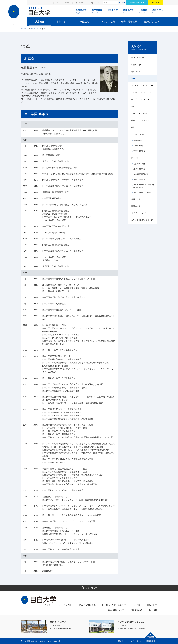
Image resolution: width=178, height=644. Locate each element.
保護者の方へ (129, 11)
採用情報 (153, 610)
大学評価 (135, 158)
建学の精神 (136, 72)
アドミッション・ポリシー (142, 86)
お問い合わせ (65, 3)
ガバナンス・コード (139, 113)
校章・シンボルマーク (140, 120)
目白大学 (47, 605)
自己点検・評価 (139, 164)
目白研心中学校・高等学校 (114, 605)
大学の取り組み (138, 134)
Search (122, 2)
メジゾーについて (139, 213)
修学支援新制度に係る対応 (142, 220)
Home (24, 29)
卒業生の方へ (114, 11)
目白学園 (136, 605)
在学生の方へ (98, 11)
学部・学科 (62, 22)
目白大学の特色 (138, 58)
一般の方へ (144, 11)
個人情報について (116, 610)
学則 (133, 107)
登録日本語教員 (139, 179)
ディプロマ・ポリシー (140, 100)
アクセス (82, 3)
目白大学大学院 (64, 605)
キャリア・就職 (107, 22)
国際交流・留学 (152, 22)
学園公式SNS (136, 610)
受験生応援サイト (137, 3)
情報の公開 (136, 206)
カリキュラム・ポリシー (141, 92)
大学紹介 (40, 22)
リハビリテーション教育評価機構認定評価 (144, 186)
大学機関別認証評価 (141, 174)
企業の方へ (158, 11)
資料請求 (156, 3)
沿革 (133, 79)
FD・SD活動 (138, 146)
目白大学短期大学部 (87, 605)
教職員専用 (151, 641)
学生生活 (85, 22)
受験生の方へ (82, 11)
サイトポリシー (137, 641)
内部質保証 (138, 140)
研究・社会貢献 (129, 22)
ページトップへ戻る (151, 635)
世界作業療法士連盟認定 (143, 192)
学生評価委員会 (139, 151)
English (97, 3)
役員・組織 (136, 199)
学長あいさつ (137, 65)
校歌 (133, 127)
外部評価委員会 (139, 169)
